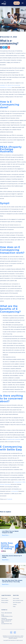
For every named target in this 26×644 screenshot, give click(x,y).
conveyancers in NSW (19, 482)
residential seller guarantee (14, 439)
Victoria (2, 484)
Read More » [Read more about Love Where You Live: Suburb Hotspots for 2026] (6, 535)
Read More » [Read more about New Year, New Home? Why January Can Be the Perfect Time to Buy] (6, 584)
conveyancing (15, 491)
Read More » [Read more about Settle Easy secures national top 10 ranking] (6, 560)
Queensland (7, 484)
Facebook (9, 499)
